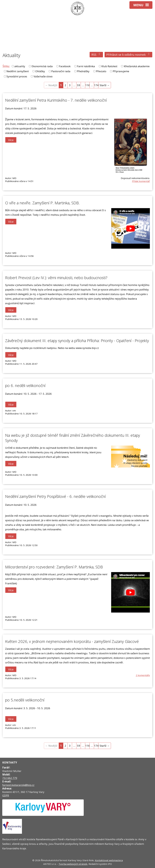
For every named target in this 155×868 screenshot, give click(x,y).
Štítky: (6, 66)
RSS (96, 55)
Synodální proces (17, 76)
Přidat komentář (141, 181)
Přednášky (83, 71)
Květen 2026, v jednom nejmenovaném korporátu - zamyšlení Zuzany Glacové (72, 641)
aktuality (20, 66)
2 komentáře (143, 675)
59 (79, 85)
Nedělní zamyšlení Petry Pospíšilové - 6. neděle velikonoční (55, 496)
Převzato (101, 71)
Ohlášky (40, 71)
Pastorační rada (61, 71)
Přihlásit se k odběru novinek (128, 55)
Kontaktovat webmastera (109, 860)
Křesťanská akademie (137, 66)
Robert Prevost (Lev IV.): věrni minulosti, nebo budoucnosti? (56, 278)
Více (11, 140)
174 (96, 85)
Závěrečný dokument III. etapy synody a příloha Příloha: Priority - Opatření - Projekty (77, 341)
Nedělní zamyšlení (18, 71)
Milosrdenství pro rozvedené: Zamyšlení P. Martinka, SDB (54, 567)
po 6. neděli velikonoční (25, 385)
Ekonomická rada (42, 66)
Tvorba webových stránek (73, 864)
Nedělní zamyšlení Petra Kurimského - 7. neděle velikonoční (56, 100)
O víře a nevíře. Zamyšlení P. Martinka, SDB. (42, 203)
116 (87, 85)
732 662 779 (10, 778)
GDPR (6, 795)
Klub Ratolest (109, 66)
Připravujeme (121, 71)
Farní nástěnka (86, 66)
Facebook (65, 66)
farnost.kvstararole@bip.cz (18, 785)
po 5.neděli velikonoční (25, 700)
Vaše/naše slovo (43, 76)
